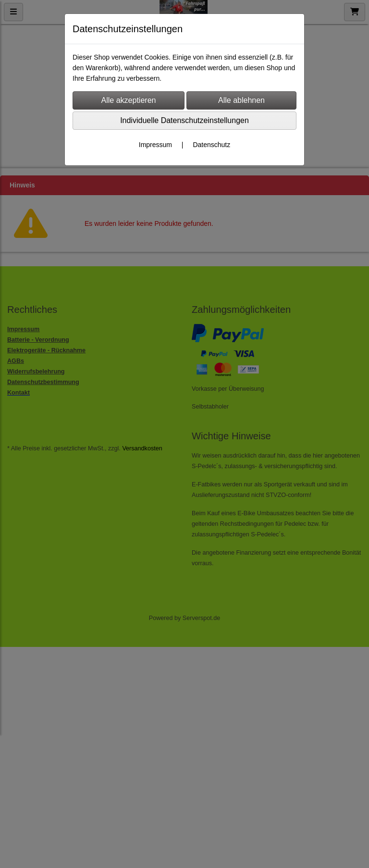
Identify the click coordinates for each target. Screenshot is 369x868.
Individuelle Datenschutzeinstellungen (184, 120)
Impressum (155, 145)
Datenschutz (211, 145)
